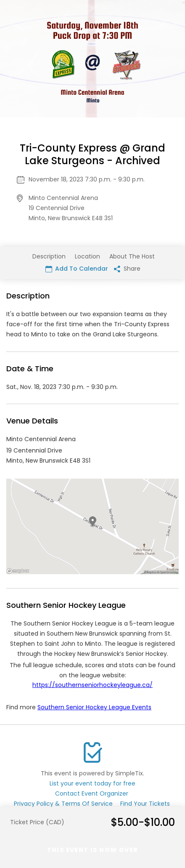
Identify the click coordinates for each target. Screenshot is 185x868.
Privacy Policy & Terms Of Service (63, 804)
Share (127, 269)
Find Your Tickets (145, 804)
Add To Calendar (77, 269)
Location (87, 256)
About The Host (132, 256)
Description (49, 256)
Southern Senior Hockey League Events (94, 707)
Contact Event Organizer (92, 793)
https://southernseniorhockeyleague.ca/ (92, 685)
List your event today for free (92, 783)
